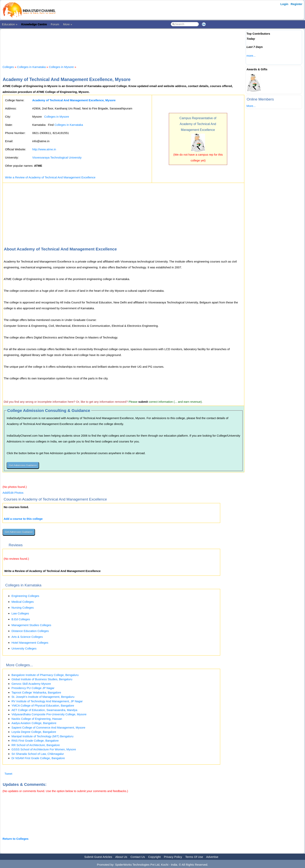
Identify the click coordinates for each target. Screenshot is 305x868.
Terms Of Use (194, 857)
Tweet (8, 774)
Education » (10, 24)
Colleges (8, 67)
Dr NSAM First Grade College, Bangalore (38, 758)
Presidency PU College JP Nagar (33, 688)
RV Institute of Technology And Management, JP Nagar (47, 701)
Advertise (212, 857)
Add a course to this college (23, 519)
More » (68, 24)
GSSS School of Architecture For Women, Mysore (44, 749)
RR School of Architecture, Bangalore (36, 745)
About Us (121, 857)
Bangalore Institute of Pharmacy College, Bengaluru (45, 675)
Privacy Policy (173, 857)
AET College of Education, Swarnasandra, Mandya (44, 710)
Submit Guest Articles (98, 857)
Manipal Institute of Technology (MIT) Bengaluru (42, 736)
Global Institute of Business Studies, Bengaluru (42, 679)
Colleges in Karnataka (31, 67)
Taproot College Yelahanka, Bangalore (36, 692)
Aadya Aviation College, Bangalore (34, 723)
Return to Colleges (15, 839)
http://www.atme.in (44, 149)
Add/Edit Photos (13, 493)
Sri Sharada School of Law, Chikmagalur (38, 754)
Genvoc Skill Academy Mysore (31, 684)
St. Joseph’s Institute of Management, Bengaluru (43, 697)
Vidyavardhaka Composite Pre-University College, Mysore (49, 714)
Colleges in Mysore (61, 67)
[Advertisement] (124, 44)
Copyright (154, 857)
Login (284, 4)
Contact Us (138, 857)
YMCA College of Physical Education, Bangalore (43, 705)
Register (296, 4)
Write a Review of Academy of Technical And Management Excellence (50, 177)
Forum (55, 24)
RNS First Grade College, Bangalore (35, 741)
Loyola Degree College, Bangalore (34, 732)
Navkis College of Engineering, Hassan (37, 719)
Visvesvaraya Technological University (57, 157)
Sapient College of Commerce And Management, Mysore (48, 727)
